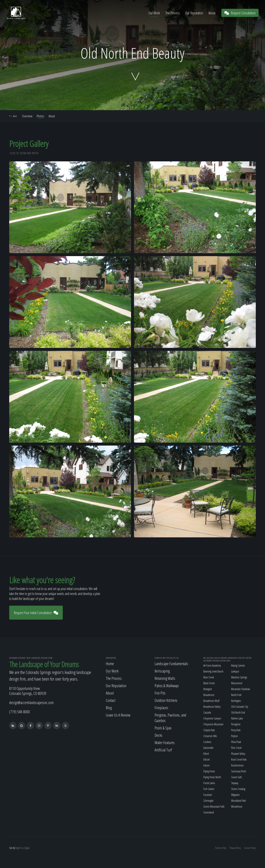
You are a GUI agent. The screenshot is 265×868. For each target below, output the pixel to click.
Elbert (206, 754)
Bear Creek (209, 677)
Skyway (235, 783)
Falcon (206, 765)
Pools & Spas (163, 728)
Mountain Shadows (241, 689)
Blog (109, 708)
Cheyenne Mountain (213, 724)
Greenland (209, 812)
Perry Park (236, 730)
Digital (27, 848)
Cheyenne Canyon (212, 718)
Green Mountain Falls (214, 806)
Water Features (165, 742)
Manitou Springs (239, 677)
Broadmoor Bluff (211, 701)
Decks (158, 735)
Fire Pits (160, 693)
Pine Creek (236, 748)
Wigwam (235, 795)
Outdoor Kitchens (166, 700)
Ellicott (207, 759)
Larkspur (235, 671)
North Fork (236, 695)
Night (18, 848)
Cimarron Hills (210, 736)
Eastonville (208, 748)
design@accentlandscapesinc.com (31, 703)
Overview (27, 116)
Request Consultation (240, 13)
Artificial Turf (163, 750)
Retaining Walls (165, 678)
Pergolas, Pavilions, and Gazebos (170, 718)
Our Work (154, 13)
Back (13, 116)
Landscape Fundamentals (171, 663)
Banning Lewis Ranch (213, 671)
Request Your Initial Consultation (36, 613)
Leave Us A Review (118, 715)
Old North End (238, 713)
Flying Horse (209, 771)
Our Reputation (194, 13)
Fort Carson (209, 789)
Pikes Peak (236, 742)
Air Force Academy (212, 666)
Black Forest (209, 683)
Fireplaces (161, 708)
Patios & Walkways (167, 686)
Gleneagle (208, 801)
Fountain (208, 795)
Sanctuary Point (239, 771)
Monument (237, 683)
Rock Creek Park (239, 759)
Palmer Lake (237, 718)
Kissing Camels (238, 666)
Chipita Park (209, 730)
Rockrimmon (237, 765)
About (212, 13)
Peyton (234, 736)
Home (110, 663)
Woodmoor (237, 806)
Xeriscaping (162, 671)
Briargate (208, 689)
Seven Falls (236, 777)
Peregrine (236, 724)
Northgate (236, 701)
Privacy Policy (235, 848)
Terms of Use (221, 848)
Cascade (207, 713)
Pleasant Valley (238, 754)
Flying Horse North (212, 777)
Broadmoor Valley (212, 707)
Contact (111, 700)
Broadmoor (209, 695)
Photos (40, 116)
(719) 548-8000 (20, 712)
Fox (22, 848)
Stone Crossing (238, 789)
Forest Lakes (209, 783)
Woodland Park (239, 801)
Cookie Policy (250, 848)
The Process (173, 13)
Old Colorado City (240, 707)
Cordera (207, 742)
